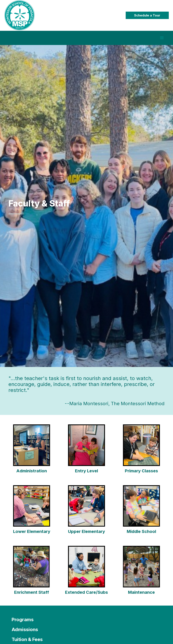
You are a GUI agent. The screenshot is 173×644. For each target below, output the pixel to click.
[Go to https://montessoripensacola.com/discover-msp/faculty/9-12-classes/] (87, 513)
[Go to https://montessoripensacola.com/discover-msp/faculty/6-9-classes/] (32, 513)
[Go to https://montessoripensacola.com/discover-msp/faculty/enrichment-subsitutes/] (32, 574)
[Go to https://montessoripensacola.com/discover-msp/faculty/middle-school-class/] (141, 513)
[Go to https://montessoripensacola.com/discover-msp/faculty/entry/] (87, 452)
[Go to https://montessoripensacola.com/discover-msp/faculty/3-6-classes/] (141, 452)
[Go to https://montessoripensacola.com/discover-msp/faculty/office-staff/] (32, 452)
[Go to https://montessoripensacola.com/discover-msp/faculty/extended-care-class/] (87, 574)
